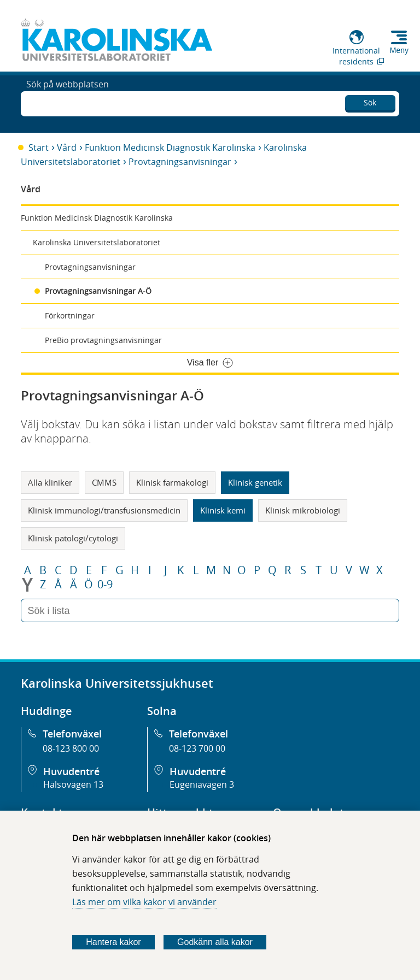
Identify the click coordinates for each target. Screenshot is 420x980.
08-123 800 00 (71, 748)
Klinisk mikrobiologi (303, 510)
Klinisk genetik (255, 482)
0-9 (105, 585)
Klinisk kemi (223, 510)
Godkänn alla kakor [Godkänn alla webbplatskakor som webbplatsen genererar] (215, 942)
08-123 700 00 (197, 748)
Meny (399, 50)
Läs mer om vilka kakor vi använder (144, 902)
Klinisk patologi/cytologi (73, 538)
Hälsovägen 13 (73, 784)
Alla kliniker (50, 482)
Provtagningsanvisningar (180, 162)
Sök (370, 101)
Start (39, 147)
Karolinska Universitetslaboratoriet (97, 242)
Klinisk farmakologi (172, 482)
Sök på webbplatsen (68, 103)
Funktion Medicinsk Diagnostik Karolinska (170, 147)
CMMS (104, 482)
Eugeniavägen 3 (202, 784)
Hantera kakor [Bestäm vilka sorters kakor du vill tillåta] (113, 942)
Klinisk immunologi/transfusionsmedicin (104, 510)
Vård (67, 147)
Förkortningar (70, 315)
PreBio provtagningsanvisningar (103, 340)
